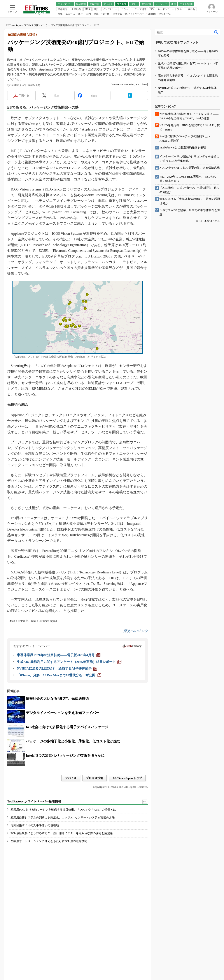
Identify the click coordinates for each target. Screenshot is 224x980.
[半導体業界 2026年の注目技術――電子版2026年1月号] (59, 655)
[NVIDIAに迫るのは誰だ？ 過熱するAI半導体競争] (57, 668)
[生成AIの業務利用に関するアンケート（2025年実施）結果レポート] (69, 662)
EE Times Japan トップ (127, 778)
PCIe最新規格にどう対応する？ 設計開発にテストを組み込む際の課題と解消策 (62, 833)
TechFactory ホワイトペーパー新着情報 (34, 801)
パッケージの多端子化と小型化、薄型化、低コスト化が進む (73, 741)
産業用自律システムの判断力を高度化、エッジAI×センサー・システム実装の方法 (63, 817)
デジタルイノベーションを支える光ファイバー (63, 713)
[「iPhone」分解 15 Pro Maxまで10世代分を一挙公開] (59, 675)
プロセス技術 (31, 25)
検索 (217, 32)
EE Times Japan (14, 25)
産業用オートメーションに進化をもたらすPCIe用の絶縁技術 (49, 841)
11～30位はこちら (210, 221)
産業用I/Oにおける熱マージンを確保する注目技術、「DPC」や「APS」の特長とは (63, 810)
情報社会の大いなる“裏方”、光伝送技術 (57, 699)
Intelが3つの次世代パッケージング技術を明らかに (65, 755)
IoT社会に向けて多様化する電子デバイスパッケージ (67, 727)
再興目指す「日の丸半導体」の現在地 (35, 825)
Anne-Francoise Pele (122, 85)
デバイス (71, 778)
